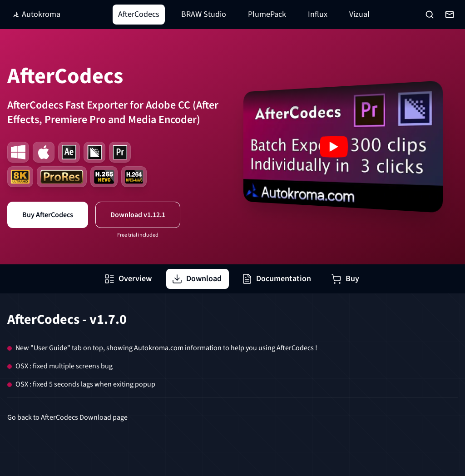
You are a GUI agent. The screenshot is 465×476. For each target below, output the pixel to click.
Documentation (276, 279)
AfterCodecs (139, 14)
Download (197, 279)
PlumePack (267, 14)
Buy (345, 279)
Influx (318, 14)
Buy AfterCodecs (48, 215)
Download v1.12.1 (138, 215)
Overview (128, 279)
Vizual (359, 14)
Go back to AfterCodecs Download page (67, 417)
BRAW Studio (204, 14)
